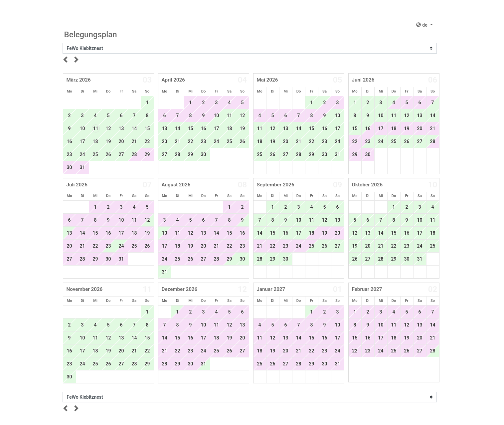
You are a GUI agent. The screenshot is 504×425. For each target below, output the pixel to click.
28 (178, 154)
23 (70, 154)
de (422, 25)
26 (108, 154)
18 (95, 141)
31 (83, 167)
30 (70, 167)
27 (121, 154)
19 (108, 141)
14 (134, 128)
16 (70, 141)
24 (83, 154)
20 (121, 141)
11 (96, 128)
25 (95, 154)
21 (134, 141)
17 (83, 141)
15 (147, 128)
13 (121, 128)
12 (108, 128)
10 (83, 128)
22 (147, 141)
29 (147, 154)
